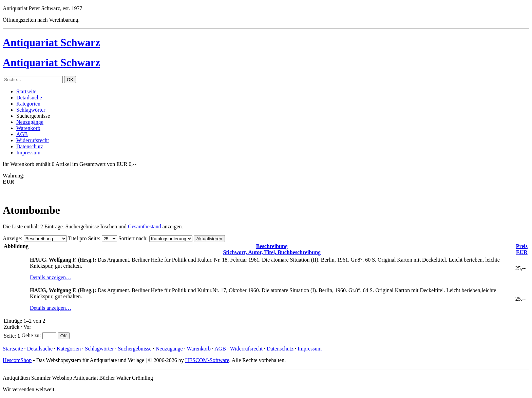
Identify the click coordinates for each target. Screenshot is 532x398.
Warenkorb (28, 128)
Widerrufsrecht (33, 140)
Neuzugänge (30, 122)
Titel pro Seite (83, 238)
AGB (22, 134)
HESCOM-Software (207, 360)
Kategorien (28, 104)
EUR (522, 249)
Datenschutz (30, 146)
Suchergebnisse (135, 349)
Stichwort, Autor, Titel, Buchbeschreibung (272, 249)
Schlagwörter (31, 110)
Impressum (28, 153)
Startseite (26, 91)
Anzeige (12, 238)
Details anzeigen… (51, 277)
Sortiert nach (132, 238)
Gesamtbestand (145, 226)
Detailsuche (29, 98)
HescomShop (17, 360)
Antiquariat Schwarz (51, 42)
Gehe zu (30, 335)
